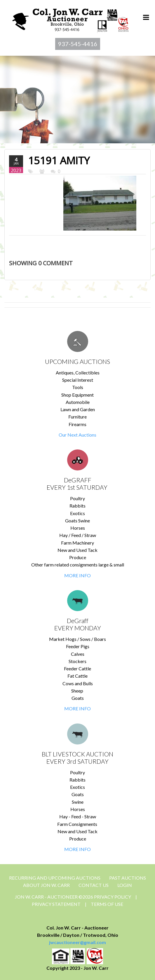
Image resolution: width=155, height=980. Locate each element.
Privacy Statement (56, 904)
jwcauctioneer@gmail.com (77, 942)
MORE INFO (77, 575)
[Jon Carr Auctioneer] (70, 19)
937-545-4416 (78, 44)
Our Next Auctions (77, 435)
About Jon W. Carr (46, 885)
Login (125, 885)
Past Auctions (128, 878)
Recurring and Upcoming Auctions (55, 878)
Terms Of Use (107, 904)
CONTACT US (94, 885)
